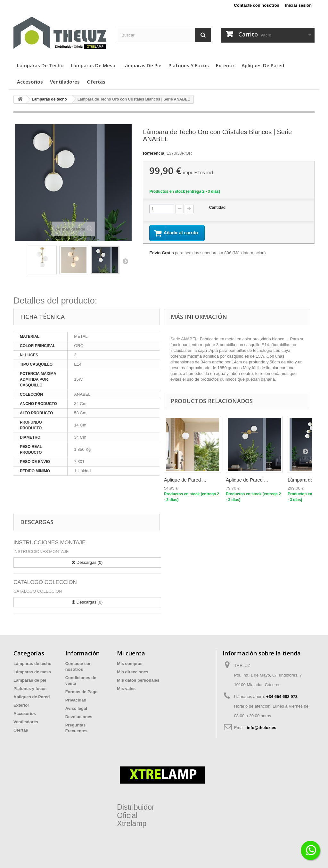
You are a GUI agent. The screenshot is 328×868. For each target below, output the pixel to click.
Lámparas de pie (142, 65)
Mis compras (130, 664)
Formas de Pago (82, 692)
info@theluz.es (261, 728)
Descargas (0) (87, 562)
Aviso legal (76, 708)
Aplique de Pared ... (185, 480)
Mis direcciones (133, 672)
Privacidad (76, 700)
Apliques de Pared (263, 65)
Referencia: (154, 153)
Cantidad (217, 207)
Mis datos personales (138, 680)
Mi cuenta (131, 653)
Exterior (225, 65)
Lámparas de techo (40, 65)
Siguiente (125, 261)
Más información (249, 253)
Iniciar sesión (298, 5)
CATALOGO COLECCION (45, 582)
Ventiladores (65, 82)
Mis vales (126, 689)
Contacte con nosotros (257, 5)
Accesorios (30, 82)
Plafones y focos (189, 65)
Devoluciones (79, 717)
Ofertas (96, 82)
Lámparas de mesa (93, 65)
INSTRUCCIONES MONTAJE (49, 543)
